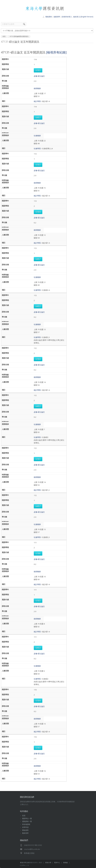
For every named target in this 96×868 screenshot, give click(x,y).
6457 (38, 118)
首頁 (24, 816)
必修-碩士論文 (39, 76)
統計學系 (37, 101)
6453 (38, 306)
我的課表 (49, 17)
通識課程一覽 (27, 821)
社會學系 (37, 148)
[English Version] (87, 17)
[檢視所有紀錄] (56, 52)
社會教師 (37, 136)
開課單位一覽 (27, 818)
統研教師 (37, 88)
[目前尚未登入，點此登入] (71, 17)
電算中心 (57, 862)
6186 (38, 553)
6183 (38, 70)
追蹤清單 (57, 17)
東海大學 (23, 862)
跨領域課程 (26, 824)
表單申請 (25, 827)
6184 (38, 212)
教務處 (65, 862)
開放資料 (25, 830)
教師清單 (25, 833)
